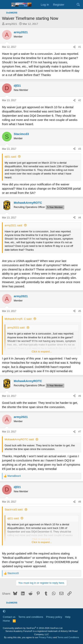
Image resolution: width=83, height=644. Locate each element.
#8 (80, 502)
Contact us (9, 617)
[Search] (78, 5)
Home (6, 621)
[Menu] (6, 5)
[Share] (74, 47)
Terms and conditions (31, 617)
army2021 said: (14, 225)
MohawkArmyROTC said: (19, 439)
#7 (80, 432)
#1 (80, 47)
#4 (80, 218)
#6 (80, 396)
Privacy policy (54, 617)
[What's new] (70, 5)
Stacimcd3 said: (14, 509)
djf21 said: (11, 157)
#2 (80, 100)
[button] (4, 611)
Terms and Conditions (68, 637)
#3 (80, 149)
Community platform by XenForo (33, 628)
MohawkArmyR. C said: (18, 319)
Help (68, 617)
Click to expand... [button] (42, 352)
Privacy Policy (46, 637)
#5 (80, 311)
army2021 (11, 24)
